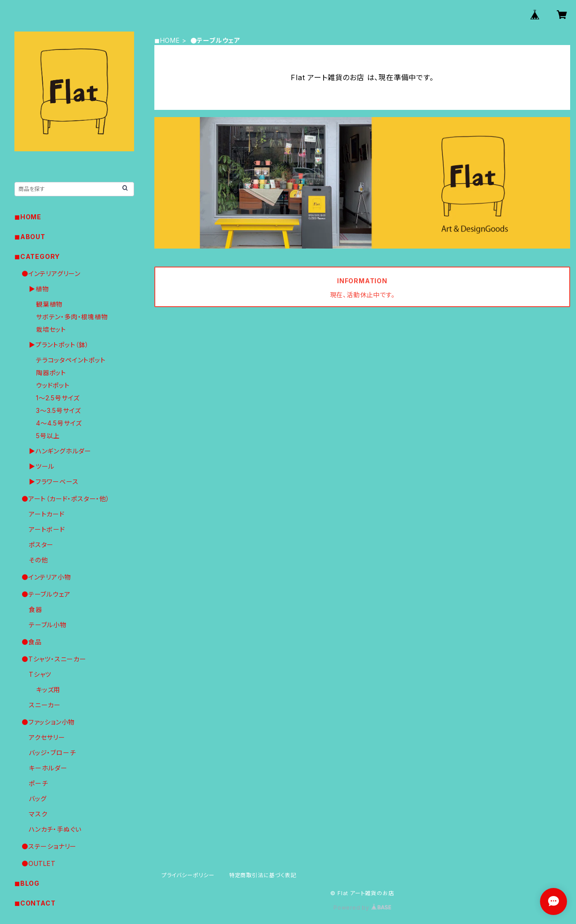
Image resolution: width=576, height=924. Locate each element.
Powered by (362, 908)
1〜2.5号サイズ (58, 398)
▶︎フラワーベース (54, 482)
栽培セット (51, 329)
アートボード (47, 529)
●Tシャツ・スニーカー (54, 659)
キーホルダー (48, 768)
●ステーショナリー (49, 846)
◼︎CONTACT (35, 903)
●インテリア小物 (46, 577)
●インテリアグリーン (51, 274)
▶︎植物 (39, 289)
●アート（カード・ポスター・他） (66, 499)
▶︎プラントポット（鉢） (59, 345)
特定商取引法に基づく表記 (263, 875)
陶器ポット (51, 373)
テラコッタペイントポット (71, 360)
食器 (36, 609)
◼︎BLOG (27, 883)
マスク (38, 814)
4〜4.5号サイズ (59, 423)
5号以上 (48, 436)
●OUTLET (39, 863)
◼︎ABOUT (30, 237)
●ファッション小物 (48, 722)
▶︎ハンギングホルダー (60, 451)
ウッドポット (53, 385)
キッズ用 (48, 690)
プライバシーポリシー (188, 875)
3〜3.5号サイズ (58, 410)
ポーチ (38, 783)
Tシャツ (40, 674)
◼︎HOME (167, 40)
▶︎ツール (42, 466)
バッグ (38, 799)
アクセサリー (47, 737)
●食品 (31, 642)
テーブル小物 (48, 625)
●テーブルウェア (46, 594)
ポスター (41, 545)
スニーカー (45, 705)
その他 (38, 560)
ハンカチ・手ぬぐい (55, 829)
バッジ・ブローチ (52, 753)
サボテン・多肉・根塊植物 (72, 317)
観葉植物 (49, 304)
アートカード (47, 514)
